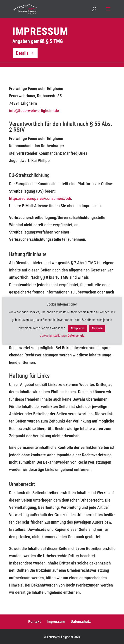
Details (22, 53)
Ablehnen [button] (97, 328)
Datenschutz (81, 621)
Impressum (56, 621)
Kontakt (35, 621)
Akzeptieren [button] (77, 328)
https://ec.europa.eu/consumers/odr (40, 198)
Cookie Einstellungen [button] (53, 336)
